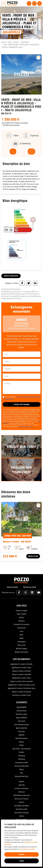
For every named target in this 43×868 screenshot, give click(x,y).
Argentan (22, 735)
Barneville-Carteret (21, 738)
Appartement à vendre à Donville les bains (21, 688)
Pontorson (22, 792)
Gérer (21, 635)
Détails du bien (33, 556)
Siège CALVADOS (22, 718)
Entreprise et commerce (22, 624)
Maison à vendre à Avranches (22, 692)
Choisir (22, 861)
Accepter (22, 854)
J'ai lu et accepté (23, 398)
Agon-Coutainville (21, 728)
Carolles (21, 752)
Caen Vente (22, 721)
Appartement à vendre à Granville (21, 664)
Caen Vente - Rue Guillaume (21, 749)
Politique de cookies (30, 587)
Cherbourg (22, 756)
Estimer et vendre (21, 611)
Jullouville (21, 785)
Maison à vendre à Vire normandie (22, 681)
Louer (21, 631)
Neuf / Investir (21, 614)
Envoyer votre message (22, 404)
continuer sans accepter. (27, 849)
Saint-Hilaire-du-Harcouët (22, 795)
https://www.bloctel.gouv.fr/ (26, 427)
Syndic (21, 638)
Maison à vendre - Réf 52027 (17, 542)
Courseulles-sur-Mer (22, 763)
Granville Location (21, 714)
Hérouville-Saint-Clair (22, 776)
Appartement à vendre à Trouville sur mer (21, 685)
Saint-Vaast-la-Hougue (22, 813)
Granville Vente (22, 711)
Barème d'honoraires (11, 276)
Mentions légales (12, 587)
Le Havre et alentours (22, 788)
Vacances (21, 621)
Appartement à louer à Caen (21, 678)
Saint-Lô (21, 802)
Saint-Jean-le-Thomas (21, 799)
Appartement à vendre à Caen (21, 668)
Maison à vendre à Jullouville (22, 674)
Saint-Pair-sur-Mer (22, 809)
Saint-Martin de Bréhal (21, 806)
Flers (22, 773)
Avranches (22, 731)
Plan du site (22, 645)
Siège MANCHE (21, 707)
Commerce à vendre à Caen (21, 695)
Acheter (21, 618)
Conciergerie (21, 642)
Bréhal (21, 745)
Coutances (22, 759)
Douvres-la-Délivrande (22, 766)
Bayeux (22, 742)
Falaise (21, 769)
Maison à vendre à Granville (22, 671)
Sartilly (21, 816)
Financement (21, 628)
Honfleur (22, 782)
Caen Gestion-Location (22, 725)
